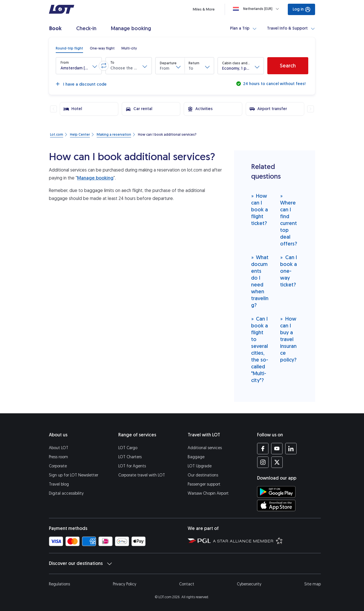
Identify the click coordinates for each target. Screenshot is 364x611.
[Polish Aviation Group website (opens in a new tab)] (199, 540)
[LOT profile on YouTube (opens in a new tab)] (277, 449)
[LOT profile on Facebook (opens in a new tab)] (263, 449)
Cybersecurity (249, 584)
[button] (79, 66)
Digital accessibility (66, 493)
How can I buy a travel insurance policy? (288, 339)
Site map (313, 584)
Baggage (196, 457)
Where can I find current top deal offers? (289, 220)
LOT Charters (130, 457)
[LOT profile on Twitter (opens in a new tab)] (277, 462)
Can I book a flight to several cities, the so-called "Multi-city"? (260, 349)
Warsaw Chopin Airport (208, 493)
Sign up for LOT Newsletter (74, 475)
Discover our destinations (80, 563)
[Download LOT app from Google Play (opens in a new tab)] (276, 492)
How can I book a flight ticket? (259, 209)
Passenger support (204, 484)
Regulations (59, 584)
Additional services (205, 448)
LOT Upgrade (200, 466)
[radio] (69, 48)
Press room (58, 457)
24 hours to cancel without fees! (274, 84)
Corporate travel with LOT (142, 475)
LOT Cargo (128, 448)
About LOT (59, 448)
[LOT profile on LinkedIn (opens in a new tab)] (291, 449)
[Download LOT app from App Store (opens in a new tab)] (276, 505)
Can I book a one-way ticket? (288, 271)
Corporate (58, 466)
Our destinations (203, 475)
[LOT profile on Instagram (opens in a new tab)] (263, 462)
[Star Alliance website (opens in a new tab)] (248, 540)
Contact (187, 584)
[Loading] (257, 9)
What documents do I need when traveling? (260, 281)
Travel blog (59, 484)
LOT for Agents (132, 466)
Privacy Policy (125, 584)
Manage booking (95, 178)
